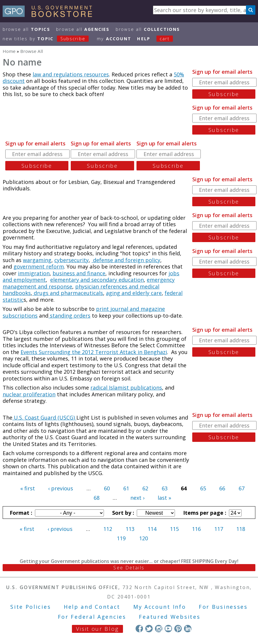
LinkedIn (188, 629)
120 (144, 538)
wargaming (37, 260)
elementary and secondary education (97, 280)
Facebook (139, 629)
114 (152, 529)
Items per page (204, 513)
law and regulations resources (71, 74)
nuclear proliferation (29, 394)
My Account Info (160, 607)
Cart (165, 39)
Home (9, 51)
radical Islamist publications (126, 388)
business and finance (79, 273)
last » (164, 498)
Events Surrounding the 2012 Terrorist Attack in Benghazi (94, 352)
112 (108, 529)
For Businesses (223, 607)
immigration (34, 273)
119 (121, 538)
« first (28, 488)
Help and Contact (92, 607)
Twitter (149, 629)
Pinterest (178, 629)
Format (20, 513)
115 (174, 529)
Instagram (159, 629)
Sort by (122, 513)
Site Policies (31, 607)
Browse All (26, 29)
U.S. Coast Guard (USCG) (44, 417)
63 (165, 488)
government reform (39, 266)
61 (126, 488)
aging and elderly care (134, 293)
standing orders (69, 316)
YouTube (168, 629)
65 (203, 488)
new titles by (49, 39)
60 (107, 488)
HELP (144, 39)
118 (241, 529)
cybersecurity (71, 260)
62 (145, 488)
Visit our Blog (97, 629)
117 (219, 529)
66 (222, 488)
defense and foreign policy (126, 260)
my (114, 39)
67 (242, 488)
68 (97, 498)
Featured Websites (170, 617)
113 (130, 529)
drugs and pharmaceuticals (68, 293)
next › (137, 498)
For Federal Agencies (92, 617)
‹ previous (61, 488)
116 (196, 529)
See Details (129, 568)
